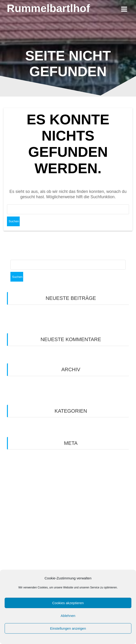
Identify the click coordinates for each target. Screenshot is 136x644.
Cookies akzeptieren (68, 603)
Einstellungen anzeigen (68, 628)
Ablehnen (68, 616)
